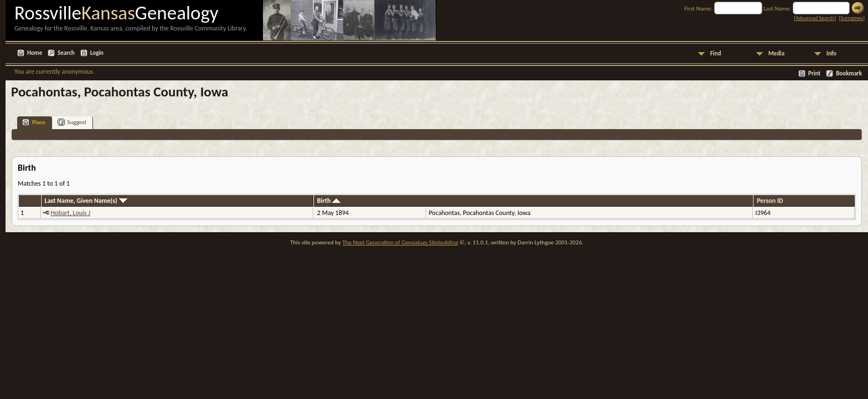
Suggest (72, 122)
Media (776, 53)
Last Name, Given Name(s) (86, 201)
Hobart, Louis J (71, 213)
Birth (329, 201)
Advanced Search (815, 18)
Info (831, 53)
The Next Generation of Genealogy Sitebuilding (400, 242)
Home (35, 53)
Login (97, 53)
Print (814, 73)
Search (66, 53)
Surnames (851, 18)
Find (716, 53)
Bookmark (849, 73)
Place (34, 122)
